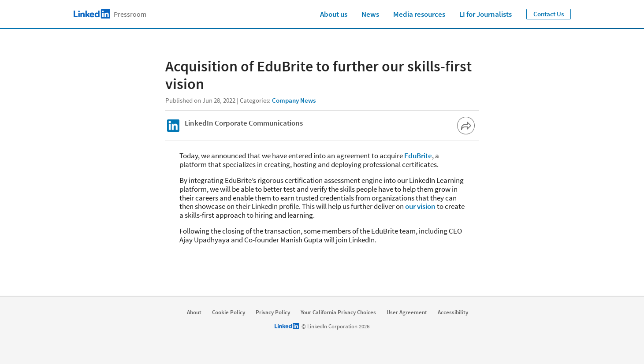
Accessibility (453, 312)
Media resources (419, 14)
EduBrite (418, 156)
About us (334, 14)
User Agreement (407, 312)
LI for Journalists (486, 14)
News (370, 14)
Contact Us (549, 14)
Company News (294, 100)
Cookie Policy (229, 312)
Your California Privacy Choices (338, 312)
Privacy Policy (273, 312)
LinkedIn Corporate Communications (244, 123)
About (194, 312)
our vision (420, 206)
